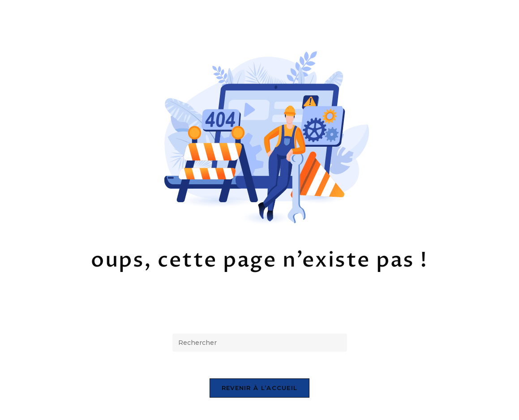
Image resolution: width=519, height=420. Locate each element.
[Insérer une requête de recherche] (260, 343)
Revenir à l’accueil (260, 388)
